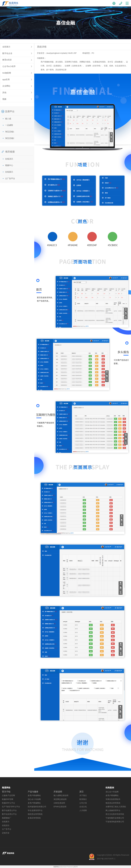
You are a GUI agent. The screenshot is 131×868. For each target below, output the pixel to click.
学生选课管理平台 (35, 810)
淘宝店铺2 (10, 138)
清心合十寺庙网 (34, 799)
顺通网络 (56, 867)
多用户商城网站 (34, 795)
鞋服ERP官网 (8, 799)
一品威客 (9, 125)
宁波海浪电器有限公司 (115, 822)
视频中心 (9, 165)
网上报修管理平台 (113, 810)
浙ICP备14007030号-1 (106, 859)
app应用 (6, 79)
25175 (76, 867)
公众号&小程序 (9, 66)
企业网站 (6, 86)
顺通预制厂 (7, 818)
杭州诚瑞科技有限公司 (37, 807)
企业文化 (83, 807)
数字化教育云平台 (9, 810)
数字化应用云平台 (9, 814)
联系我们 (83, 799)
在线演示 (9, 159)
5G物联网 (7, 73)
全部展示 (6, 47)
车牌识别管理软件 (113, 799)
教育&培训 (7, 60)
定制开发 (6, 833)
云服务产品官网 (8, 795)
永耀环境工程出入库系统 (116, 807)
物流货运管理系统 (35, 814)
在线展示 (9, 172)
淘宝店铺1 (10, 132)
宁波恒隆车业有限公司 (115, 818)
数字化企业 (7, 53)
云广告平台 (10, 178)
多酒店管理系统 (34, 818)
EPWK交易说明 (60, 807)
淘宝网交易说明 (60, 799)
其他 (4, 92)
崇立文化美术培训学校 (115, 814)
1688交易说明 (59, 803)
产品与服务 (33, 792)
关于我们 (83, 795)
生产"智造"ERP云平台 (11, 807)
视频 (4, 99)
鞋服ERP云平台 (8, 803)
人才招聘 (83, 810)
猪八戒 (8, 119)
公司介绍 (83, 803)
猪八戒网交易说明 (61, 795)
